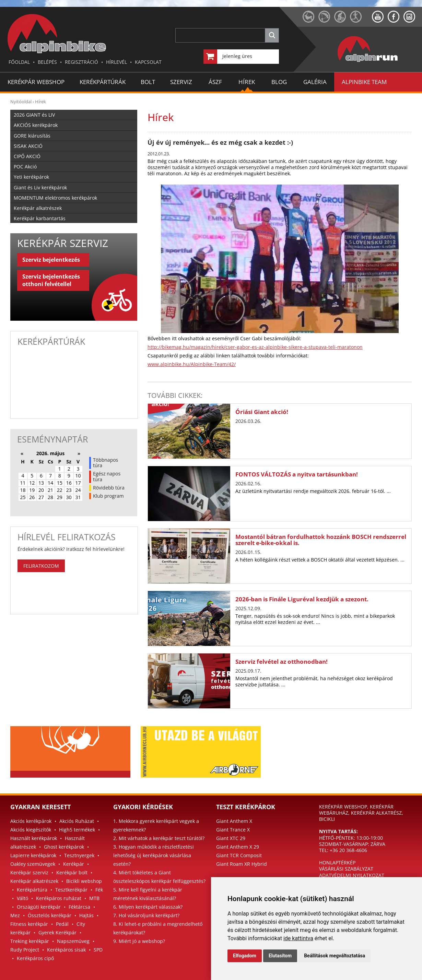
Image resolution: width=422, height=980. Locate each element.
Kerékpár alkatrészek (38, 208)
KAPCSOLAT (148, 62)
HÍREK (247, 82)
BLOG (279, 82)
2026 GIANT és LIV (34, 115)
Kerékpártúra (32, 890)
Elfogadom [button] (245, 956)
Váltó (22, 898)
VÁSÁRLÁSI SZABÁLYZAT (346, 869)
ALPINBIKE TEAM (364, 82)
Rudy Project (25, 950)
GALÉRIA (315, 82)
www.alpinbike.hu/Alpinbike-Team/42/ (192, 364)
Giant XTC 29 (231, 838)
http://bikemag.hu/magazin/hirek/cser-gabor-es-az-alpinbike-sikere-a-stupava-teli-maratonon (255, 347)
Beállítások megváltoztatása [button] (335, 956)
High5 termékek (77, 830)
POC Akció (25, 167)
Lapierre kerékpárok (33, 855)
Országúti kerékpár (39, 907)
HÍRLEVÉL (116, 62)
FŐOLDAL (19, 62)
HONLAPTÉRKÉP (337, 863)
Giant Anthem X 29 (238, 847)
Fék (99, 890)
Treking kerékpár (30, 941)
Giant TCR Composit (239, 855)
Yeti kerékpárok (31, 177)
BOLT (148, 82)
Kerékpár (74, 864)
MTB (94, 898)
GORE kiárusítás (32, 136)
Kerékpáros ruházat (59, 898)
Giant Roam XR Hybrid (242, 864)
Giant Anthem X (234, 821)
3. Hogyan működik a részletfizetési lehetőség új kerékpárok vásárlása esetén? (154, 855)
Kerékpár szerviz (29, 872)
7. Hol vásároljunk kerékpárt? (146, 915)
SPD (98, 950)
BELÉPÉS (47, 62)
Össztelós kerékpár (50, 915)
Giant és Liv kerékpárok (40, 187)
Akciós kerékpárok (31, 821)
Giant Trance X (233, 830)
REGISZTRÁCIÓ (81, 62)
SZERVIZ (181, 82)
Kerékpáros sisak (66, 950)
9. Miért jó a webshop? (139, 941)
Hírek (40, 102)
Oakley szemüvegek (33, 864)
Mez (15, 915)
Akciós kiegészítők (31, 830)
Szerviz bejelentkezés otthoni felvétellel (51, 280)
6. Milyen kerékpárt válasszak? (148, 907)
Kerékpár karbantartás (40, 218)
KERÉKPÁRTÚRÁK (103, 82)
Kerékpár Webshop (36, 82)
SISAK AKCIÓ (28, 146)
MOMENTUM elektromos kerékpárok (55, 198)
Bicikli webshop (84, 881)
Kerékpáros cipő (35, 958)
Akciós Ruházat (77, 821)
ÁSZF (215, 82)
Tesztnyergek (79, 855)
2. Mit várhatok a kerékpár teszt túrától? (159, 838)
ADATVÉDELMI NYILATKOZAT (352, 875)
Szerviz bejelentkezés (51, 260)
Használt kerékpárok (34, 838)
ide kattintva (298, 938)
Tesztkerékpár (71, 890)
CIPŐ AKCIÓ (27, 156)
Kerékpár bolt (72, 872)
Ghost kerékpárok (64, 847)
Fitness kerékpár (29, 924)
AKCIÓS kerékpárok (36, 125)
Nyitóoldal (21, 102)
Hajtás (86, 915)
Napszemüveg (73, 941)
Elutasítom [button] (280, 956)
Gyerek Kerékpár (57, 932)
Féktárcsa (79, 907)
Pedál (62, 924)
